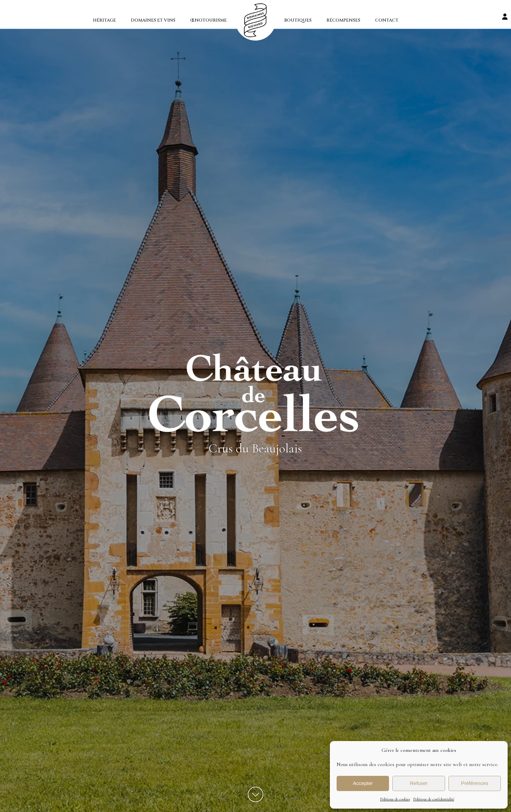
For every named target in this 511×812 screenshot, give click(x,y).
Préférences (475, 783)
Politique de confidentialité (434, 799)
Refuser (419, 783)
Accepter (363, 783)
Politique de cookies (395, 799)
